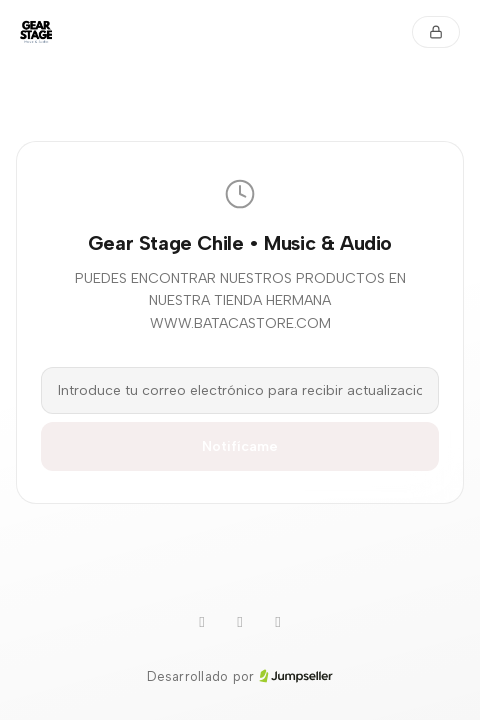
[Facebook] (278, 623)
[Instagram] (240, 623)
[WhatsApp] (202, 623)
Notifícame (240, 446)
